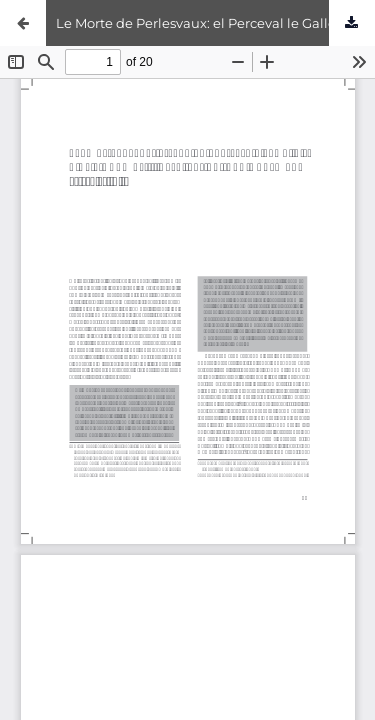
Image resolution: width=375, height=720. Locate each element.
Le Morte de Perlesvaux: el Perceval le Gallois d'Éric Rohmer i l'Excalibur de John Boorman (215, 23)
